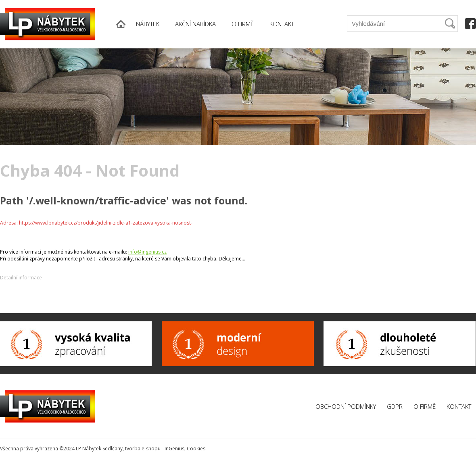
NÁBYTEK (148, 24)
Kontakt (459, 406)
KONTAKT (282, 24)
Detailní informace (21, 278)
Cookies (196, 449)
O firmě (425, 406)
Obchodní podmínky (346, 406)
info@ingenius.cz (147, 252)
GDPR (395, 406)
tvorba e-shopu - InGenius (155, 449)
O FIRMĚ (243, 24)
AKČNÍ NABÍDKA (195, 24)
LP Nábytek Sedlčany (99, 449)
